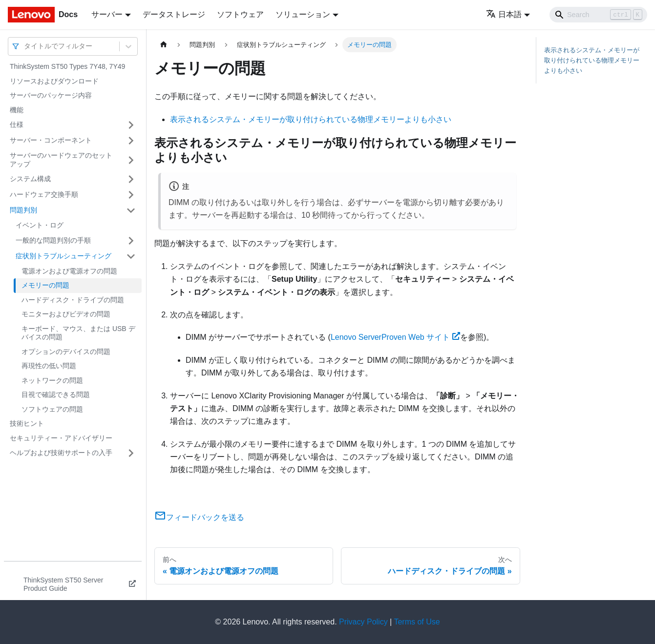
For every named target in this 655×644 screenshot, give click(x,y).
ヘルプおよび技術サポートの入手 (61, 453)
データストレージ (174, 14)
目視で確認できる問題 (56, 395)
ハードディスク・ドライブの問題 (73, 300)
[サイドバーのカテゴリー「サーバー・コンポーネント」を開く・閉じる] (131, 141)
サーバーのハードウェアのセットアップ (61, 160)
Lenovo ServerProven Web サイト (395, 337)
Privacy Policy (363, 622)
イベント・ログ (40, 225)
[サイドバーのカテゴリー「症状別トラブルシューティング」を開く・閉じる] (131, 256)
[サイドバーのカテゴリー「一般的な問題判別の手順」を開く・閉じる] (131, 241)
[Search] (598, 15)
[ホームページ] (164, 45)
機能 (17, 110)
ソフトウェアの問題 (52, 409)
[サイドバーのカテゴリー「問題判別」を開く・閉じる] (131, 210)
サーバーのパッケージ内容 (51, 95)
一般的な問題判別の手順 (53, 240)
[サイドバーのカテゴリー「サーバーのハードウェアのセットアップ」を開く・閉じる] (131, 160)
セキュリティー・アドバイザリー (61, 438)
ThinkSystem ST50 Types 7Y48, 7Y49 (67, 66)
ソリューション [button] (303, 14)
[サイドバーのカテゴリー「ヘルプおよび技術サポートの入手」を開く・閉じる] (131, 453)
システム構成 (30, 179)
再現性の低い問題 (49, 366)
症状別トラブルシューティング (63, 256)
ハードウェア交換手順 (44, 194)
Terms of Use (417, 622)
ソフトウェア (240, 14)
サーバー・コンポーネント (51, 140)
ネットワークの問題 (52, 380)
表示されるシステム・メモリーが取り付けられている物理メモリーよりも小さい (311, 119)
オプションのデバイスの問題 (66, 352)
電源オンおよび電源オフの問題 (69, 271)
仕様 (17, 125)
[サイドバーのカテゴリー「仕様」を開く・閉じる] (131, 125)
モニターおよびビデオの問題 (66, 314)
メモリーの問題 (45, 285)
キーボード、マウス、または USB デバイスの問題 (78, 333)
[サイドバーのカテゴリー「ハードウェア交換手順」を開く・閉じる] (131, 195)
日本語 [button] (504, 14)
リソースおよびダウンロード (54, 81)
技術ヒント (27, 423)
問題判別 (23, 210)
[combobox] (25, 46)
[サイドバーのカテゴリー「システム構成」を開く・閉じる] (131, 179)
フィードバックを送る (199, 517)
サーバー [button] (107, 14)
